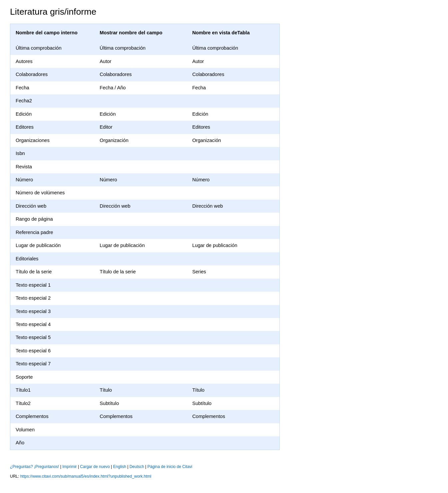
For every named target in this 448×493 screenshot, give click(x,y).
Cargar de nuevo (95, 467)
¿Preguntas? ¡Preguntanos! (34, 467)
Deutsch (137, 467)
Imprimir (69, 467)
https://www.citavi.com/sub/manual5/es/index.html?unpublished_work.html (86, 476)
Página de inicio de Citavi (170, 467)
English (120, 467)
